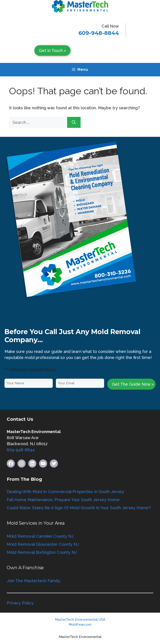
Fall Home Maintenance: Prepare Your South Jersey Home (63, 500)
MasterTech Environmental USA (80, 620)
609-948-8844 (99, 33)
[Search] (74, 122)
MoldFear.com (80, 625)
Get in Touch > (52, 50)
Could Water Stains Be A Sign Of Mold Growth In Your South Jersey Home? (79, 508)
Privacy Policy (20, 603)
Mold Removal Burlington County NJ (42, 552)
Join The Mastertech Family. (34, 581)
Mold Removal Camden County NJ (40, 536)
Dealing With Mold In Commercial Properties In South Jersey (65, 492)
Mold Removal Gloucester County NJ (43, 544)
